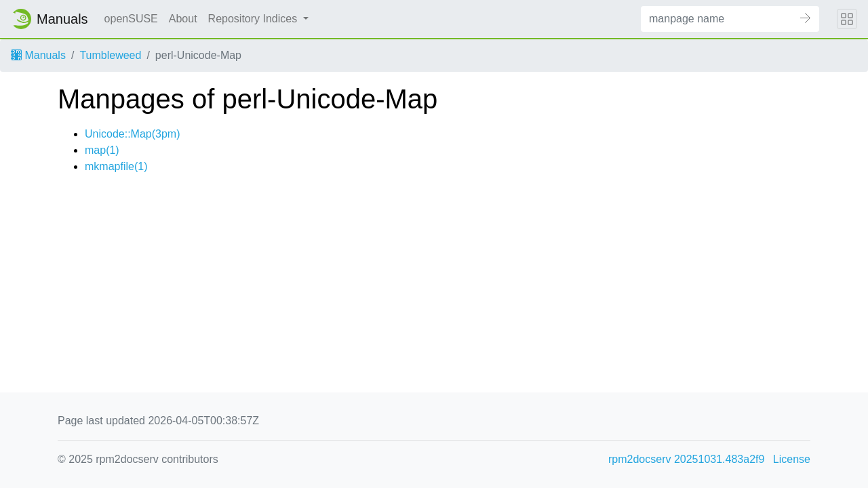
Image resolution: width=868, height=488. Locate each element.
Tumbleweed (110, 55)
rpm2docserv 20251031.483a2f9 (686, 459)
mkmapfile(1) (116, 166)
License (792, 459)
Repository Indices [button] (254, 19)
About (183, 19)
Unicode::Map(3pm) (133, 134)
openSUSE (131, 19)
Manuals (38, 55)
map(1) (102, 150)
